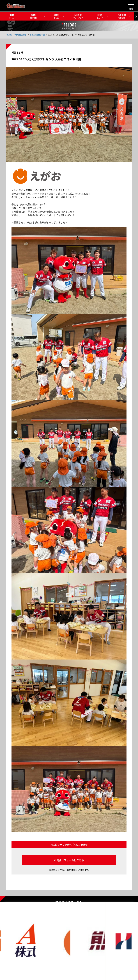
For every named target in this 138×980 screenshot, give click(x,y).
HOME (9, 35)
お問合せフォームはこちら (69, 860)
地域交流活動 (21, 35)
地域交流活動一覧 (37, 35)
